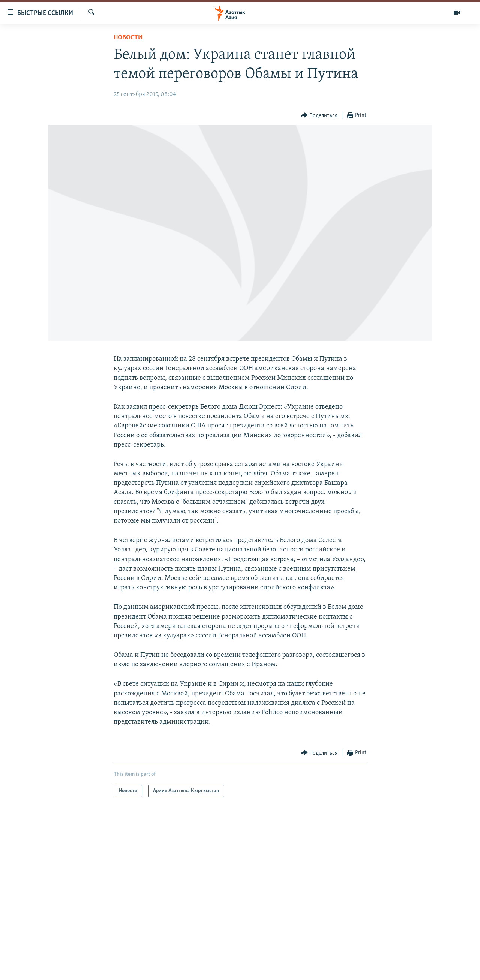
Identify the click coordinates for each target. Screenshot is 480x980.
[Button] (319, 116)
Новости (128, 38)
